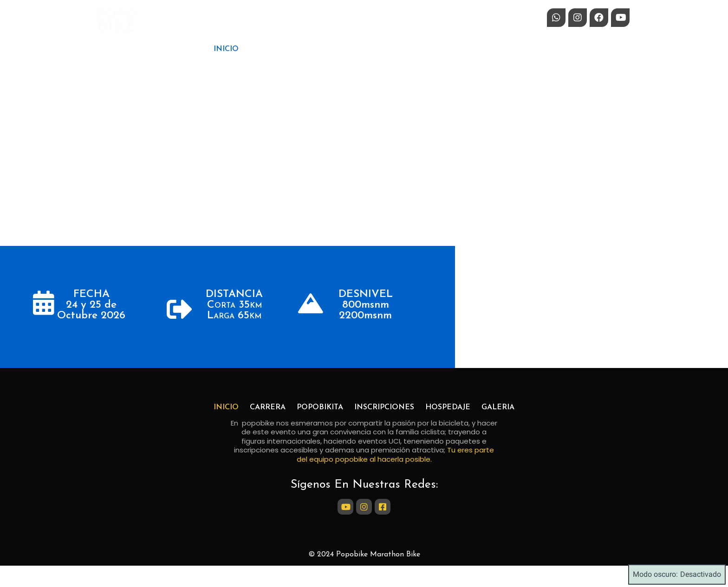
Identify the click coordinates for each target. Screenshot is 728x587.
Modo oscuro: (677, 574)
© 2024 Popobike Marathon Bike (364, 555)
